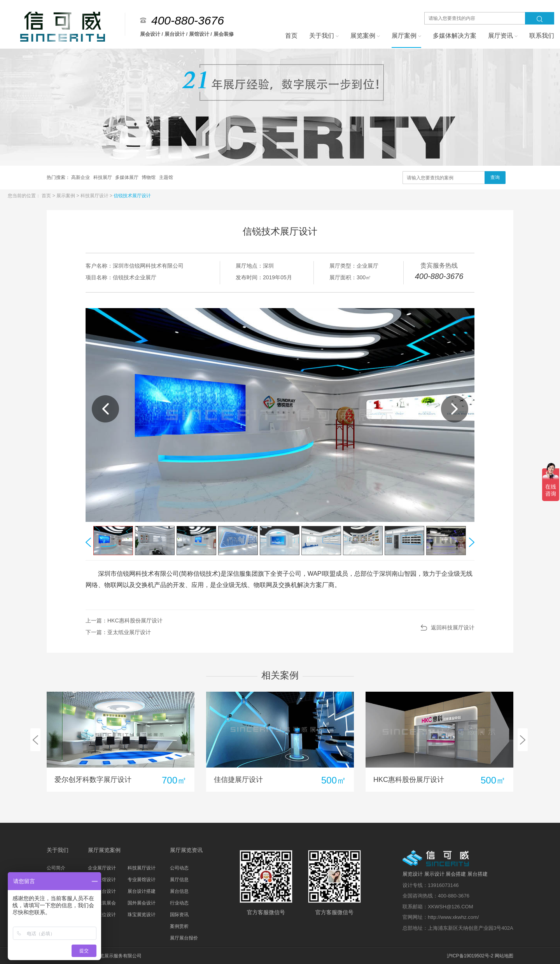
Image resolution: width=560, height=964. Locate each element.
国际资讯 (179, 915)
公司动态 (179, 868)
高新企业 (81, 177)
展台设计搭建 (142, 891)
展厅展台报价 (184, 938)
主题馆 (166, 177)
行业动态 (179, 903)
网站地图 (504, 956)
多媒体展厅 (127, 177)
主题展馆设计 (102, 880)
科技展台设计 (102, 891)
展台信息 (179, 891)
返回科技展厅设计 (453, 627)
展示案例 (66, 196)
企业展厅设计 (102, 868)
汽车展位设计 (102, 915)
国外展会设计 (142, 903)
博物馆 (149, 177)
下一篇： (118, 632)
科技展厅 (103, 177)
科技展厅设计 (95, 196)
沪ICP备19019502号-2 (470, 956)
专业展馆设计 (142, 880)
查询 (495, 177)
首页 (47, 196)
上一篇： (124, 620)
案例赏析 (179, 926)
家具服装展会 (102, 903)
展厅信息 (179, 880)
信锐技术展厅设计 (132, 196)
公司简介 (56, 868)
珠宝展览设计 (142, 915)
